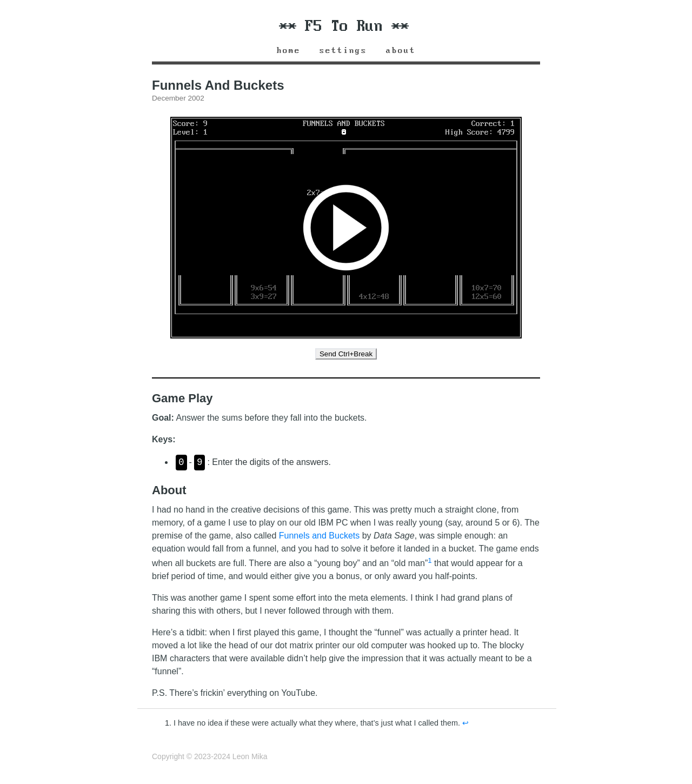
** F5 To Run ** (344, 26)
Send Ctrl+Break (346, 354)
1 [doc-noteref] (430, 560)
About (401, 51)
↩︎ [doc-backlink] (465, 723)
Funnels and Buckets (319, 536)
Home (289, 51)
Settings (343, 51)
